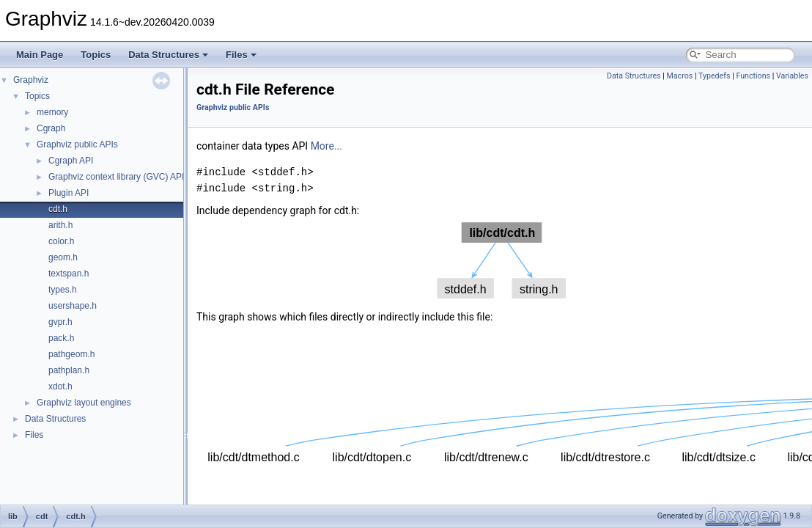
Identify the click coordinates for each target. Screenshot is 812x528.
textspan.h (69, 274)
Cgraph (51, 128)
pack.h (61, 338)
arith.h (60, 225)
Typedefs (715, 76)
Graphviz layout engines (84, 403)
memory (52, 112)
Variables (792, 76)
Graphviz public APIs (77, 144)
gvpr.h (60, 322)
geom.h (63, 257)
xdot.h (60, 386)
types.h (63, 290)
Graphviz (31, 80)
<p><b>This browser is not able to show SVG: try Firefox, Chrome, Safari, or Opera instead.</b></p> (502, 261)
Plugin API (69, 193)
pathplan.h (69, 370)
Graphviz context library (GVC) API (116, 177)
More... (326, 146)
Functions (753, 76)
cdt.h (58, 209)
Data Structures (168, 55)
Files (241, 55)
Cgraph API (71, 161)
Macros (680, 76)
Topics (96, 55)
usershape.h (73, 306)
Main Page (40, 55)
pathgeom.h (71, 354)
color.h (61, 241)
